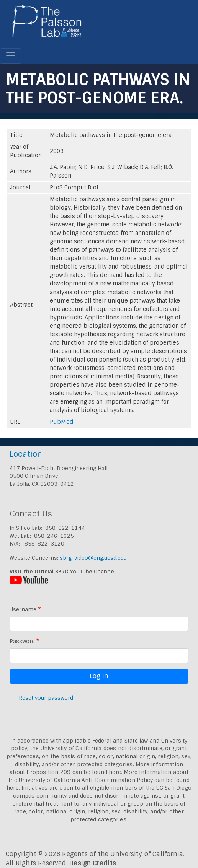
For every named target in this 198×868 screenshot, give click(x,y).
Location (26, 454)
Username (23, 609)
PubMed (62, 422)
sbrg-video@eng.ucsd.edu (93, 558)
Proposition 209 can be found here (74, 772)
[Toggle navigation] (11, 56)
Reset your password (46, 698)
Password (22, 641)
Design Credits (93, 863)
